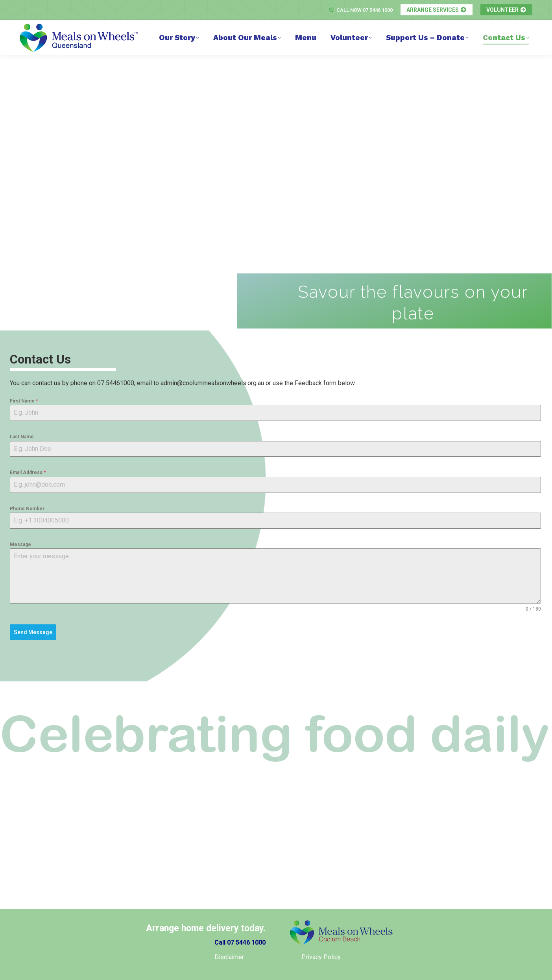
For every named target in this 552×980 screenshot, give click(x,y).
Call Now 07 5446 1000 (360, 10)
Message (20, 544)
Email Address (28, 472)
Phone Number (27, 509)
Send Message (33, 632)
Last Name (22, 437)
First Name (24, 401)
